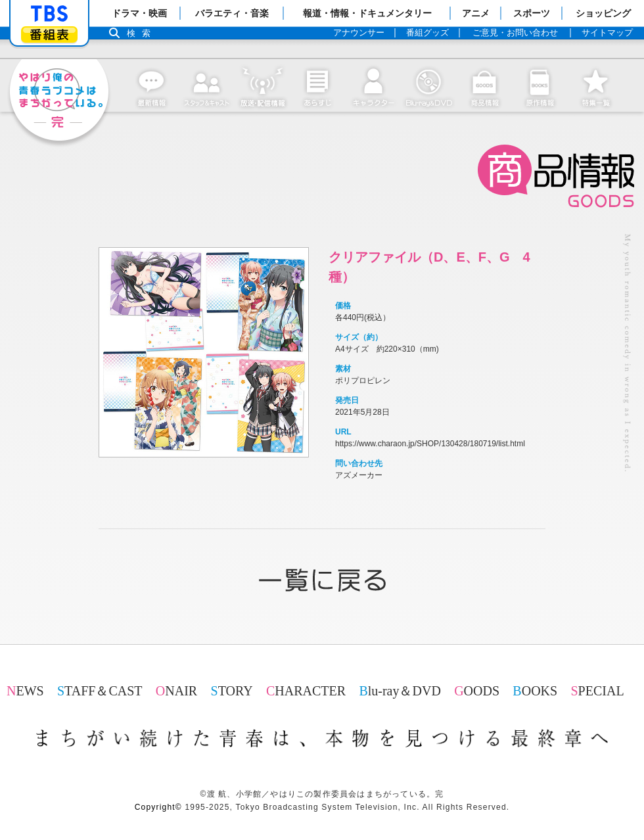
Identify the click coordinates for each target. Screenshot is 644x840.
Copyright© (158, 807)
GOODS (477, 691)
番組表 (49, 35)
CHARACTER (306, 691)
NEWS (25, 691)
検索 (142, 33)
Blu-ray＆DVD (400, 691)
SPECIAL (597, 691)
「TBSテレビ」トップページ (49, 14)
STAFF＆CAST (100, 691)
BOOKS (535, 691)
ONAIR (176, 691)
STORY (232, 691)
